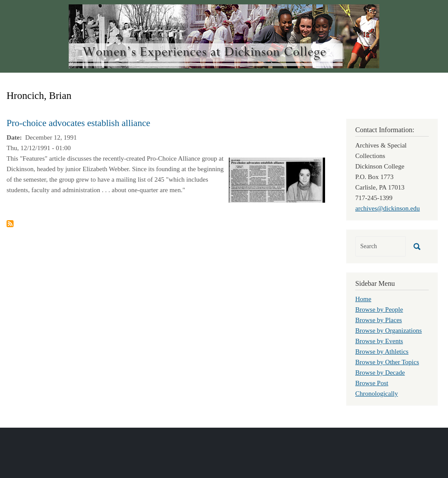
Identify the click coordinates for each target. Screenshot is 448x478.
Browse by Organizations (388, 330)
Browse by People (379, 309)
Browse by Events (379, 341)
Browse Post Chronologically (377, 388)
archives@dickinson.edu (388, 208)
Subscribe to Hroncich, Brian (10, 224)
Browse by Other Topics (387, 362)
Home (363, 299)
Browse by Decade (380, 373)
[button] (277, 179)
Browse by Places (379, 320)
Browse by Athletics (382, 351)
